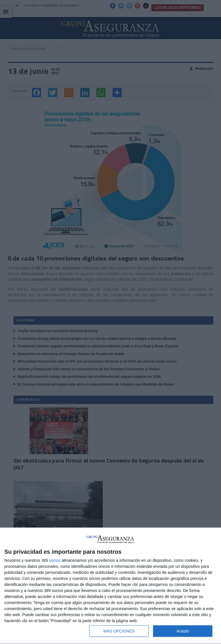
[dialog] (110, 586)
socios (55, 560)
